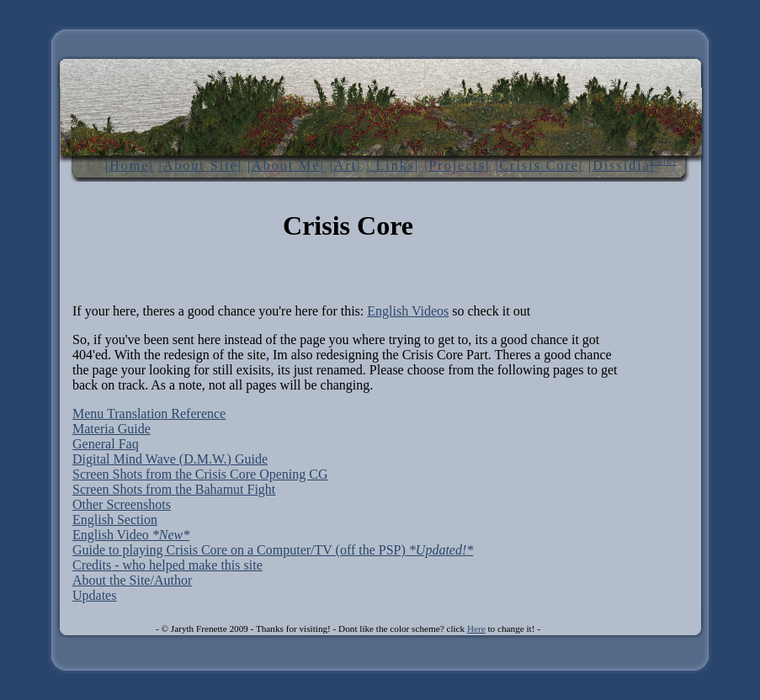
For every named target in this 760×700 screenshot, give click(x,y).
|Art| (346, 165)
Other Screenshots (122, 504)
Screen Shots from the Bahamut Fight (174, 489)
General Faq (106, 444)
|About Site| (201, 165)
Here (476, 628)
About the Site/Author (132, 580)
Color (664, 161)
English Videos (408, 311)
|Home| (130, 165)
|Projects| (457, 165)
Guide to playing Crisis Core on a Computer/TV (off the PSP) (273, 550)
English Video (131, 535)
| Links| (393, 165)
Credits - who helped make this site (167, 565)
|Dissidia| (622, 165)
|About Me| (286, 165)
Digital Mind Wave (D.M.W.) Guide (170, 459)
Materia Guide (112, 429)
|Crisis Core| (539, 165)
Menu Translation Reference (149, 414)
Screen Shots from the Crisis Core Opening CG (200, 474)
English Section (115, 520)
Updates (94, 595)
